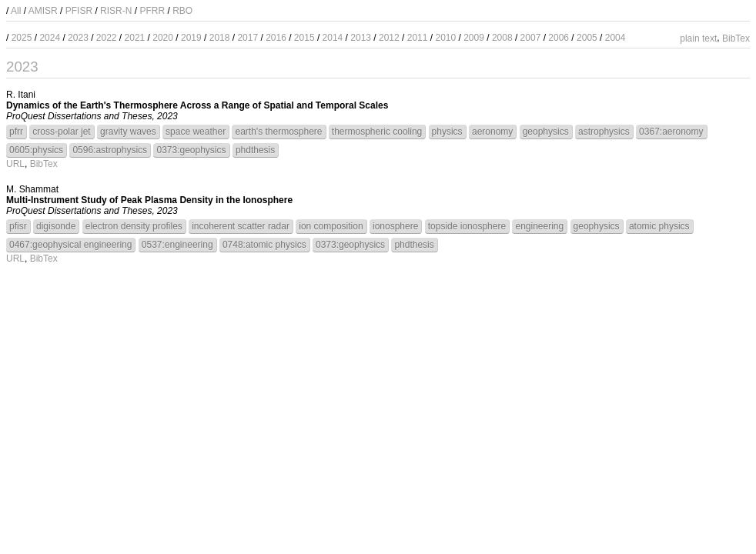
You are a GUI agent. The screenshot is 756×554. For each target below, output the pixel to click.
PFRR (152, 11)
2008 (502, 38)
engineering (539, 226)
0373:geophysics (191, 150)
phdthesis (255, 150)
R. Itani (21, 95)
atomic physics (659, 226)
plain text (698, 38)
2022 (107, 38)
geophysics (546, 132)
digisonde (56, 226)
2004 (616, 38)
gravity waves (128, 132)
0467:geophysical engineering (70, 245)
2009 (474, 38)
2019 (191, 38)
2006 (559, 38)
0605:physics (36, 150)
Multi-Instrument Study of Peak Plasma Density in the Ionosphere (149, 200)
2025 (22, 38)
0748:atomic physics (264, 245)
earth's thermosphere (278, 132)
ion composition (331, 226)
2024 (50, 38)
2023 (78, 38)
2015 (304, 38)
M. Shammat (32, 189)
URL (15, 164)
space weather (196, 132)
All (16, 11)
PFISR (79, 11)
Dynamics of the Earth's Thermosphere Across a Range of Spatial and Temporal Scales (197, 105)
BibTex (736, 38)
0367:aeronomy (671, 132)
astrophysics (604, 132)
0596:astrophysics (110, 150)
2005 (587, 38)
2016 (276, 38)
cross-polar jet (61, 132)
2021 (135, 38)
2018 (220, 38)
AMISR (43, 11)
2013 (361, 38)
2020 (163, 38)
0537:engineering (177, 245)
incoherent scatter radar (241, 226)
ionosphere (395, 226)
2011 (418, 38)
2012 (389, 38)
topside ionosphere (467, 226)
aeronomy (492, 132)
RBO (182, 11)
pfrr (16, 132)
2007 (531, 38)
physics (447, 132)
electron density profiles (134, 226)
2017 (248, 38)
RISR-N (116, 11)
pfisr (18, 226)
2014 (333, 38)
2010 (445, 38)
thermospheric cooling (377, 132)
